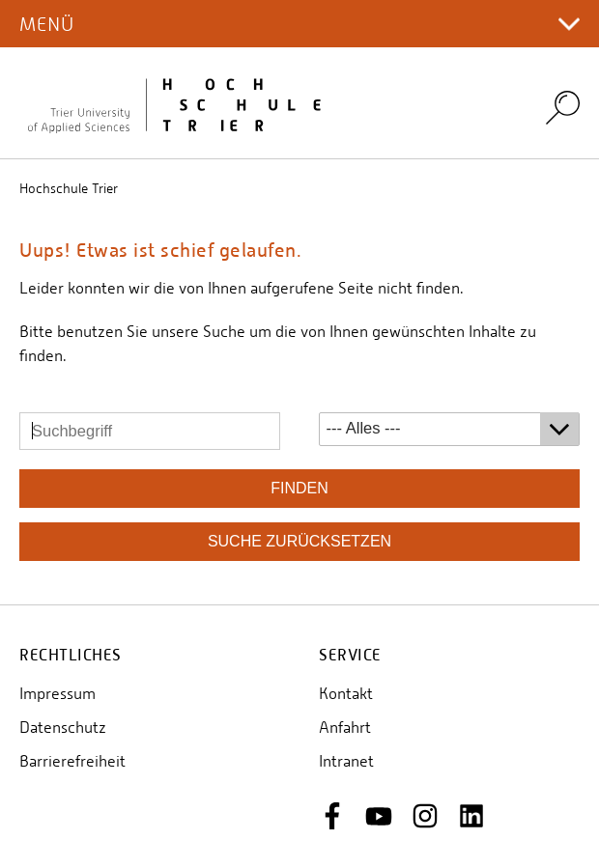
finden (299, 488)
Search (563, 107)
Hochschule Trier (69, 188)
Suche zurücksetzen (299, 541)
